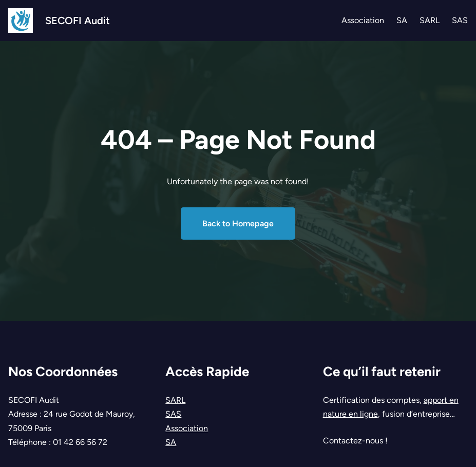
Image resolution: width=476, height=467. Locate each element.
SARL (175, 400)
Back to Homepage (238, 223)
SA (171, 442)
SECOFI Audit (78, 21)
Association (187, 428)
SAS (173, 414)
